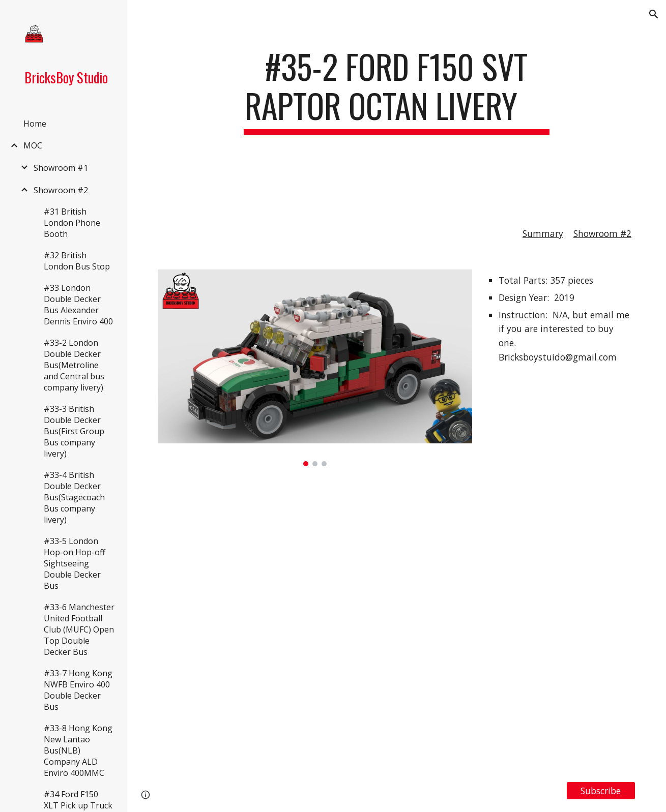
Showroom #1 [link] (61, 168)
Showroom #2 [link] (61, 190)
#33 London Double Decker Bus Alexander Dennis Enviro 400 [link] (78, 305)
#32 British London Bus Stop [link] (77, 261)
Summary (543, 233)
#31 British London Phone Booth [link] (72, 223)
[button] (654, 14)
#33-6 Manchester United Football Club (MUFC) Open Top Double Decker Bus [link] (79, 629)
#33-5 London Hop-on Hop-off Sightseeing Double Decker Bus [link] (75, 563)
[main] (397, 121)
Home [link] (35, 124)
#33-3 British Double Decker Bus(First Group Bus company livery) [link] (74, 431)
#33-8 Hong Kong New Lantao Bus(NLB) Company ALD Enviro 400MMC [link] (78, 750)
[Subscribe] (601, 790)
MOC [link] (33, 145)
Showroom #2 (602, 233)
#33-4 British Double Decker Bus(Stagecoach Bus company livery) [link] (74, 497)
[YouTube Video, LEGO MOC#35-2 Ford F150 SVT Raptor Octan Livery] (397, 624)
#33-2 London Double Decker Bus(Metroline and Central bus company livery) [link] (74, 365)
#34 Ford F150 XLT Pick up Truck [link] (78, 800)
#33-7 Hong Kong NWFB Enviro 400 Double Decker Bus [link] (78, 690)
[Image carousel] (315, 368)
